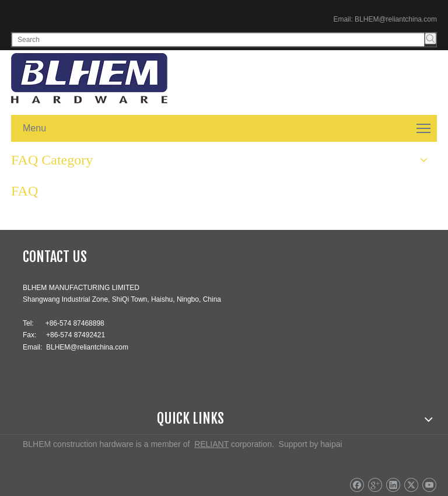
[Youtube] (429, 485)
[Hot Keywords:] (430, 39)
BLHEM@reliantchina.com (396, 19)
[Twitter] (411, 485)
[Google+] (375, 485)
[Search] (218, 40)
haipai (331, 444)
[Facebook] (357, 485)
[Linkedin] (393, 485)
